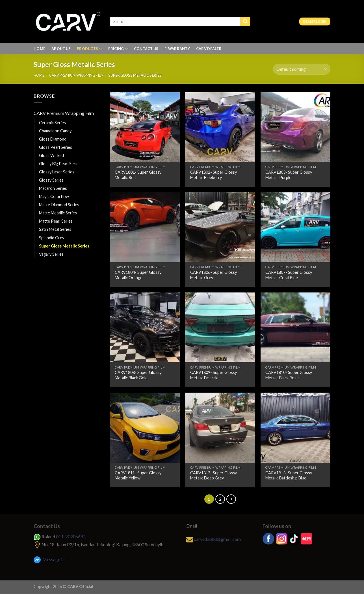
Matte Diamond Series (59, 205)
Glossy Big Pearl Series (60, 164)
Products (89, 49)
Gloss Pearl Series (56, 147)
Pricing (118, 49)
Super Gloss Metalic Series (64, 246)
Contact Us (146, 49)
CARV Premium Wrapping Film (76, 75)
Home (39, 49)
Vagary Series (51, 254)
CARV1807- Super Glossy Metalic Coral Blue (289, 275)
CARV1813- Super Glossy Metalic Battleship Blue (289, 475)
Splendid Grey (52, 238)
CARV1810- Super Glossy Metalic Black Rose (289, 375)
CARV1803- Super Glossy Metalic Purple (289, 175)
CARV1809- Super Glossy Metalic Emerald (214, 375)
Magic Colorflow (54, 196)
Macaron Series (53, 188)
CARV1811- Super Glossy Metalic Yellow (138, 475)
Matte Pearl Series (56, 221)
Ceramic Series (52, 123)
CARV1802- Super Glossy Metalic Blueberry (214, 175)
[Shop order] (302, 69)
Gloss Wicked (51, 155)
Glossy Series (51, 180)
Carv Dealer (209, 49)
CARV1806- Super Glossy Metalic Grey (214, 275)
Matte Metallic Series (58, 213)
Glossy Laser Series (57, 172)
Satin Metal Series (55, 229)
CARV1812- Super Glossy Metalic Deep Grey (214, 475)
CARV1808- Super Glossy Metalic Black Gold (138, 375)
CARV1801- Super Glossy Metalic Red (138, 175)
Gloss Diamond (53, 139)
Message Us (50, 559)
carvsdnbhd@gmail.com (217, 539)
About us (61, 49)
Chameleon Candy (55, 131)
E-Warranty (177, 49)
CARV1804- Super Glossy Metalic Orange (138, 275)
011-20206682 (71, 536)
